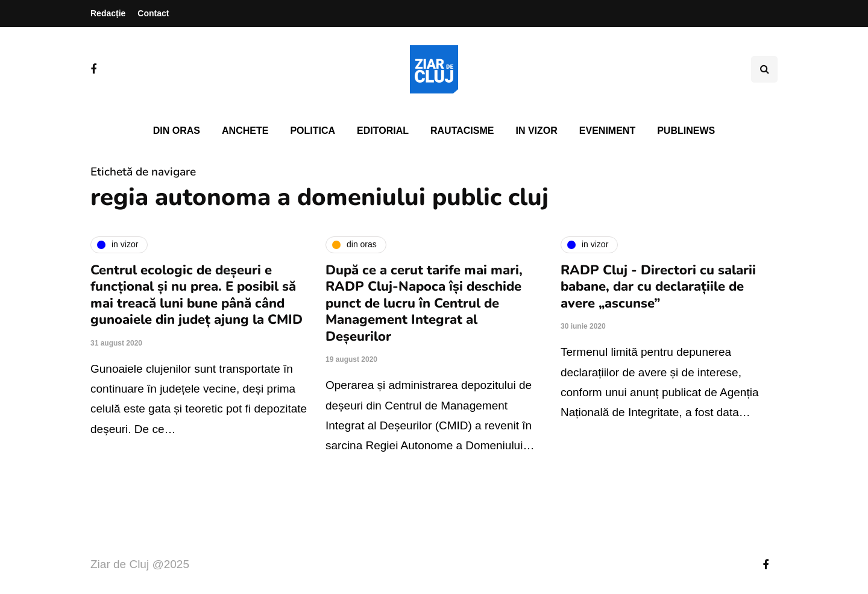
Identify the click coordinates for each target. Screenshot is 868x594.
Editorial (383, 131)
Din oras (177, 131)
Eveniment (607, 131)
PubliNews (686, 131)
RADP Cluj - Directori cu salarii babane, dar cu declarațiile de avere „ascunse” (658, 287)
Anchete (245, 131)
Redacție (108, 13)
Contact (153, 13)
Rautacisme (462, 131)
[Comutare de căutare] (764, 69)
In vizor (536, 131)
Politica (313, 131)
